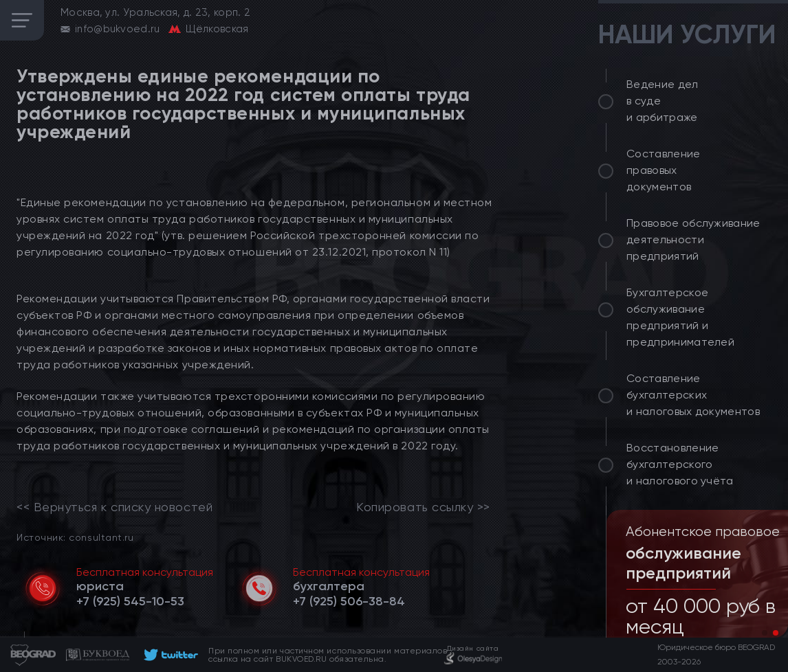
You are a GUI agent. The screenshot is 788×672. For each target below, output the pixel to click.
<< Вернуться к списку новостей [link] (114, 507)
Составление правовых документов (664, 170)
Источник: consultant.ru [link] (75, 537)
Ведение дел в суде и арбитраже (663, 101)
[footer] (169, 655)
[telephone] (130, 601)
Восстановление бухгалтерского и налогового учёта (680, 464)
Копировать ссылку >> (423, 507)
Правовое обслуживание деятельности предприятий (693, 239)
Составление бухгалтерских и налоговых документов (693, 395)
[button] (765, 633)
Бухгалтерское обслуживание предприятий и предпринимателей (680, 317)
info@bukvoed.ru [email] (118, 29)
